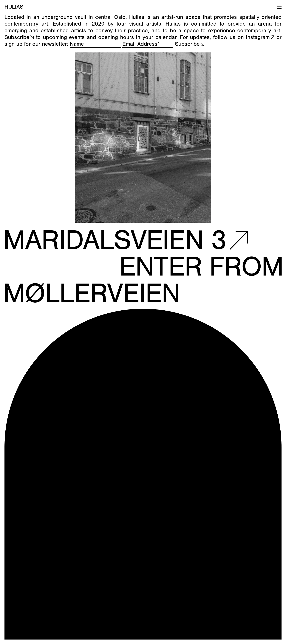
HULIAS (14, 7)
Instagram (258, 37)
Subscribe (17, 37)
